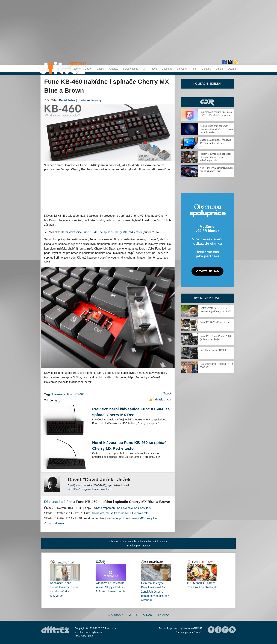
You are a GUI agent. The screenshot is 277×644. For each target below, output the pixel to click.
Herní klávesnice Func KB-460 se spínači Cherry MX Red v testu (101, 232)
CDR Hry (207, 102)
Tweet (167, 393)
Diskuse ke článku (59, 502)
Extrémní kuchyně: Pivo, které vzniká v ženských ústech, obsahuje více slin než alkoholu (155, 592)
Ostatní (232, 69)
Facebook (116, 615)
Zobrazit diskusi (54, 523)
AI (144, 69)
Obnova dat (145, 541)
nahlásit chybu (162, 399)
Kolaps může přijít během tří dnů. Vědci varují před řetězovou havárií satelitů (216, 129)
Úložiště (114, 69)
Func (70, 394)
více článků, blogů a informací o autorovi (90, 489)
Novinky (96, 100)
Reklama (162, 615)
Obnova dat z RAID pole (123, 541)
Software (182, 69)
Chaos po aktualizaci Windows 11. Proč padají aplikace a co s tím (215, 143)
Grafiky (100, 69)
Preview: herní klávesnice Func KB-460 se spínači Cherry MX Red (131, 412)
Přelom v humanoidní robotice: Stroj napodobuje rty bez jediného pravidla (215, 157)
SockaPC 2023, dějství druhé (215, 322)
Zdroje (219, 69)
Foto (194, 69)
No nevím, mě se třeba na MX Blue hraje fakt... (121, 513)
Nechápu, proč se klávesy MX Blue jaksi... (133, 518)
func (57, 401)
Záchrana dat (160, 541)
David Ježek (67, 100)
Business (167, 69)
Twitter (133, 615)
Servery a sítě (131, 69)
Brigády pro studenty (138, 546)
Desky (88, 69)
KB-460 (80, 394)
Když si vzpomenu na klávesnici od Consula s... (123, 508)
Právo (154, 69)
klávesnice (59, 394)
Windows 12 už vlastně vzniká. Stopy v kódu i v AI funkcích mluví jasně (110, 587)
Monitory (206, 69)
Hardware (84, 100)
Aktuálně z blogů (207, 298)
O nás (148, 615)
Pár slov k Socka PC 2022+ (214, 350)
